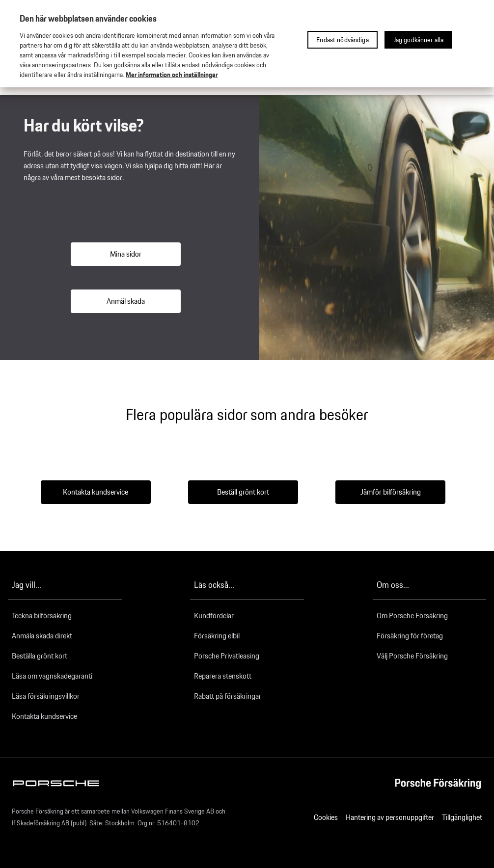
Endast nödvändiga (342, 40)
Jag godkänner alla (419, 40)
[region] (247, 44)
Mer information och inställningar (172, 75)
